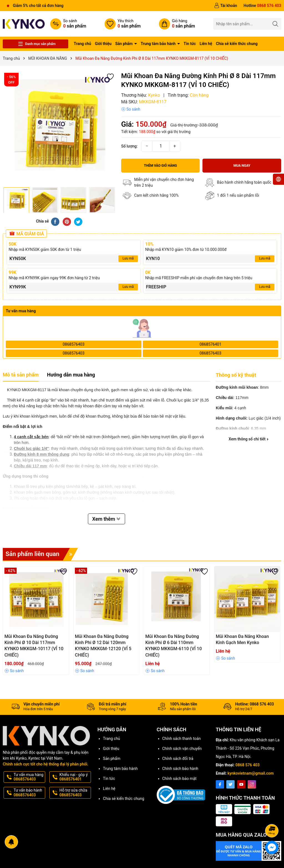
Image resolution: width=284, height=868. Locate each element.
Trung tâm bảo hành (159, 44)
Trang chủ (83, 44)
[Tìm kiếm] (276, 24)
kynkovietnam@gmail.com (251, 773)
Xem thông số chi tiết (248, 439)
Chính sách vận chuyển (182, 749)
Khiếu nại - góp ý (75, 777)
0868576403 (74, 344)
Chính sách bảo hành (180, 769)
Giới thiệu (103, 44)
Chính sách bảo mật (179, 779)
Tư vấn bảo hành (29, 793)
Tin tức (190, 44)
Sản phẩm (125, 44)
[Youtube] (241, 784)
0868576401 (210, 344)
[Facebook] (220, 784)
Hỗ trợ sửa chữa (75, 793)
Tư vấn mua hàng (29, 777)
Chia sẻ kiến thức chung (237, 44)
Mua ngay (242, 166)
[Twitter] (230, 784)
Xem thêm (107, 519)
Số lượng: (130, 146)
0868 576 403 (248, 765)
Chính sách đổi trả (178, 759)
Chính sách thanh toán (182, 739)
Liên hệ (206, 44)
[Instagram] (252, 784)
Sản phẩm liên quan (42, 554)
